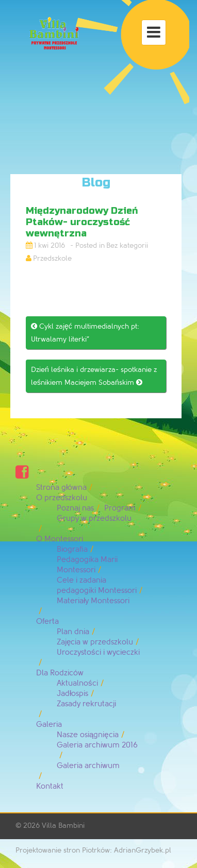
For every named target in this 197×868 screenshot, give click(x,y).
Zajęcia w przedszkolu (95, 642)
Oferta (47, 622)
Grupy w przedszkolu (94, 518)
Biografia (72, 549)
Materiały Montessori (93, 601)
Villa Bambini (63, 826)
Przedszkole (52, 258)
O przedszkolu (62, 498)
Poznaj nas (75, 508)
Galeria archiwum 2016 (97, 745)
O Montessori (60, 539)
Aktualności (77, 683)
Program (120, 508)
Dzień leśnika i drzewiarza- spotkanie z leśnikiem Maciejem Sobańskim (94, 376)
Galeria (49, 725)
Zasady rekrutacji (86, 704)
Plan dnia (73, 632)
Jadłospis (72, 694)
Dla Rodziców (60, 673)
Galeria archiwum (88, 766)
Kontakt (50, 786)
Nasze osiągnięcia (88, 735)
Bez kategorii (127, 245)
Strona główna (61, 488)
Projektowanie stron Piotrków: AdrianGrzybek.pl (93, 850)
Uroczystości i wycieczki (98, 652)
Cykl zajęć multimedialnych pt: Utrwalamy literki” (85, 333)
